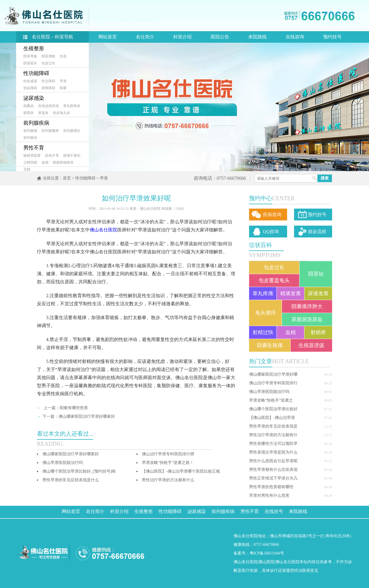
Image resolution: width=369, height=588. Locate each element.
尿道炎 (43, 113)
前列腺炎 (30, 138)
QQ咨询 (271, 232)
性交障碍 (48, 81)
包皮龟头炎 (61, 113)
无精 (27, 169)
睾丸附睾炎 (72, 106)
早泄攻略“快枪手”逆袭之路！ (168, 463)
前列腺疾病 (36, 123)
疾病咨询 (272, 215)
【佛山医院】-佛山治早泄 (272, 418)
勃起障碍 (30, 88)
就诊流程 (317, 232)
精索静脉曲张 (63, 162)
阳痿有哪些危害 (74, 408)
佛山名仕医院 (103, 230)
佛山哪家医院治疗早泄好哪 (273, 374)
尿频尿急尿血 (307, 319)
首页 (67, 178)
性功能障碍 (36, 73)
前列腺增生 (72, 131)
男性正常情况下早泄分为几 (273, 478)
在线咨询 (295, 37)
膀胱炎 (29, 113)
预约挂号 (332, 37)
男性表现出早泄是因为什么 (273, 452)
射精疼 (318, 332)
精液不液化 (72, 156)
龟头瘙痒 (266, 313)
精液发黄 (291, 293)
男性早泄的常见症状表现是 (273, 426)
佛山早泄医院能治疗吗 (269, 392)
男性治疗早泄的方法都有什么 (168, 480)
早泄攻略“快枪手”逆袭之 (271, 400)
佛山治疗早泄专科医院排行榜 (168, 454)
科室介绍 (182, 37)
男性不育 (34, 148)
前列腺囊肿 (50, 131)
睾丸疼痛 (263, 293)
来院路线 (257, 37)
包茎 (63, 56)
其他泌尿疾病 (48, 106)
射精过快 (263, 332)
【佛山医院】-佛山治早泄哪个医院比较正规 (181, 471)
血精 (45, 162)
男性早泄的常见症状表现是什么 (71, 480)
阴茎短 (316, 274)
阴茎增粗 (48, 56)
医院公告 (220, 37)
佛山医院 (266, 562)
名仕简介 (145, 37)
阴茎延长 (30, 63)
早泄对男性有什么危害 (269, 496)
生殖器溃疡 (311, 345)
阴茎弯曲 (30, 56)
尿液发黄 (318, 293)
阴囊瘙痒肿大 (307, 306)
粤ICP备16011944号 (267, 553)
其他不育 (52, 156)
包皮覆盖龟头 (274, 280)
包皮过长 (48, 63)
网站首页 (108, 37)
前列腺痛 (30, 131)
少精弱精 (30, 162)
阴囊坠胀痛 (270, 345)
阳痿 (63, 88)
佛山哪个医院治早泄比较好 (273, 409)
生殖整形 (34, 48)
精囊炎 (29, 106)
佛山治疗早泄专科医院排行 (273, 383)
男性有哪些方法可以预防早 (273, 444)
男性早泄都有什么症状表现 (273, 470)
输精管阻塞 (32, 156)
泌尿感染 (34, 98)
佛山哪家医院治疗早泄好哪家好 (87, 416)
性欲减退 (30, 81)
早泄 (63, 81)
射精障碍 (48, 88)
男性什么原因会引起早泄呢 (273, 461)
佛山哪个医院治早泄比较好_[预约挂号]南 (79, 471)
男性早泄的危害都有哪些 (271, 487)
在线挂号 (274, 511)
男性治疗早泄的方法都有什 (273, 435)
